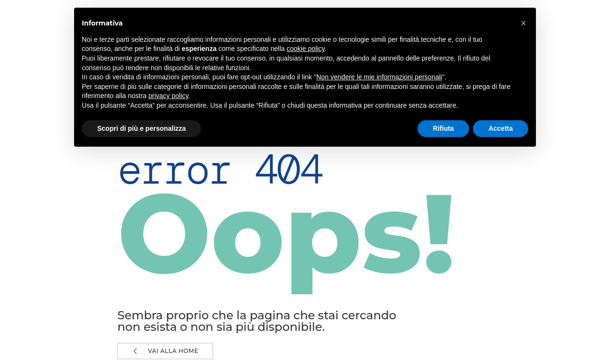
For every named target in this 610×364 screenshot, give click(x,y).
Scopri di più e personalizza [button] (141, 128)
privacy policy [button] (169, 96)
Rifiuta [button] (444, 128)
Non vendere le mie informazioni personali (379, 77)
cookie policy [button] (306, 49)
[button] (523, 23)
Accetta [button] (501, 128)
